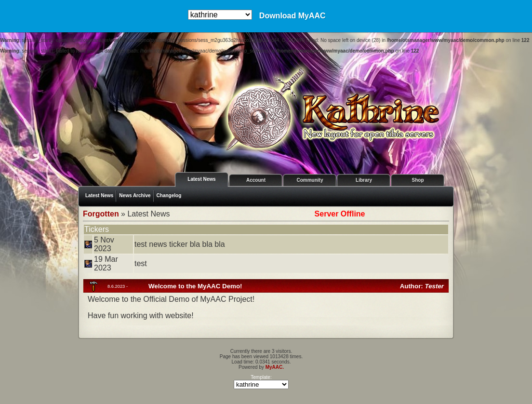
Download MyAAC (293, 16)
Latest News (201, 179)
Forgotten (101, 214)
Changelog (169, 195)
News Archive (135, 195)
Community (310, 180)
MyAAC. (275, 367)
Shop (418, 180)
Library (364, 180)
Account (256, 180)
